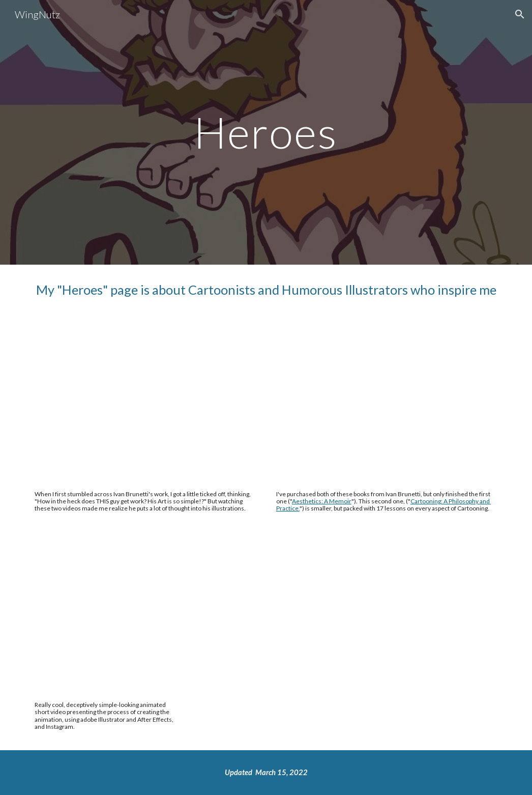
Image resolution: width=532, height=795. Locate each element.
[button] (520, 14)
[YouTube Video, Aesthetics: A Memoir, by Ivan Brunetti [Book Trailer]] (145, 405)
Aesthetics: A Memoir (322, 501)
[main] (266, 132)
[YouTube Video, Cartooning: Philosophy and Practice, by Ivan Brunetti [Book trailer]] (387, 405)
